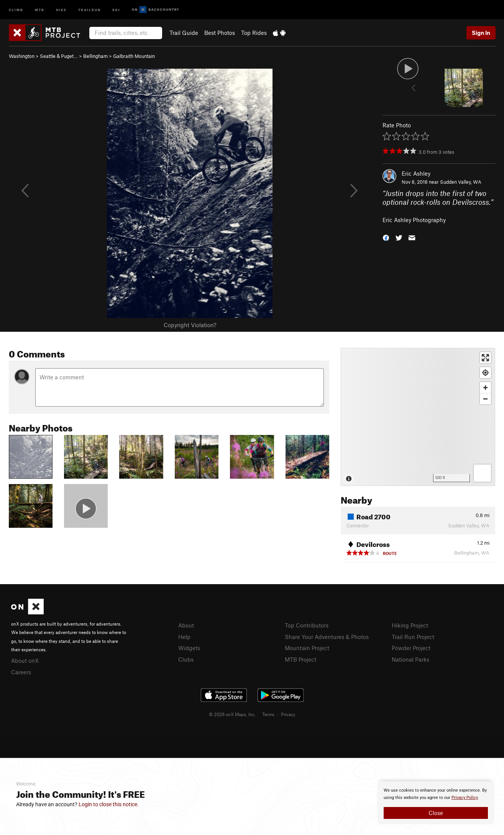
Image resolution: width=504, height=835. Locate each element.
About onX (25, 660)
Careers (21, 672)
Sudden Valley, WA (461, 182)
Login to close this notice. (109, 804)
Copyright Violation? (190, 325)
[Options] (482, 473)
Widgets (189, 648)
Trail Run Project (413, 637)
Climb (16, 9)
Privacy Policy (465, 798)
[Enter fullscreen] (485, 358)
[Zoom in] (485, 388)
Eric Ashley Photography (414, 220)
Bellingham (95, 56)
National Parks (410, 659)
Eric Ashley (416, 173)
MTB (40, 9)
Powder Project (411, 648)
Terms (268, 714)
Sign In (481, 33)
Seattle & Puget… (59, 56)
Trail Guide (184, 33)
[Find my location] (485, 373)
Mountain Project (307, 648)
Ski (116, 9)
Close (436, 813)
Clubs (186, 659)
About (186, 625)
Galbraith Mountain (134, 56)
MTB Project (300, 659)
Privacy (288, 714)
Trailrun (89, 9)
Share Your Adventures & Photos (327, 637)
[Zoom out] (485, 399)
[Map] (418, 417)
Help (184, 637)
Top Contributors (307, 625)
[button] (386, 237)
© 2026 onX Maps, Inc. (232, 714)
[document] (436, 803)
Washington (22, 56)
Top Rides (254, 33)
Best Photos (220, 33)
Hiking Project (410, 625)
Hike (61, 9)
